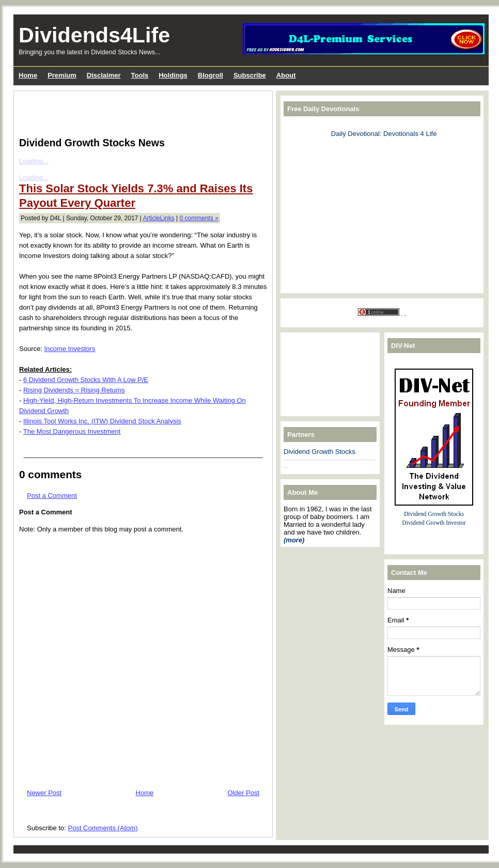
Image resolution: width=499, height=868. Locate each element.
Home (145, 793)
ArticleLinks (158, 218)
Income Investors (69, 349)
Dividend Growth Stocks (319, 452)
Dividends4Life (94, 35)
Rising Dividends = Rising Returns (74, 390)
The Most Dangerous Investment (72, 431)
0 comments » (199, 218)
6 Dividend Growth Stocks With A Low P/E (86, 380)
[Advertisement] (140, 112)
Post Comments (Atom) (103, 828)
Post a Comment (52, 496)
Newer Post (44, 793)
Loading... (34, 161)
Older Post (244, 793)
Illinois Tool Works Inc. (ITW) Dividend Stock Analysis (102, 421)
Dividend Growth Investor (434, 523)
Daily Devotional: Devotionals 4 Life (384, 134)
